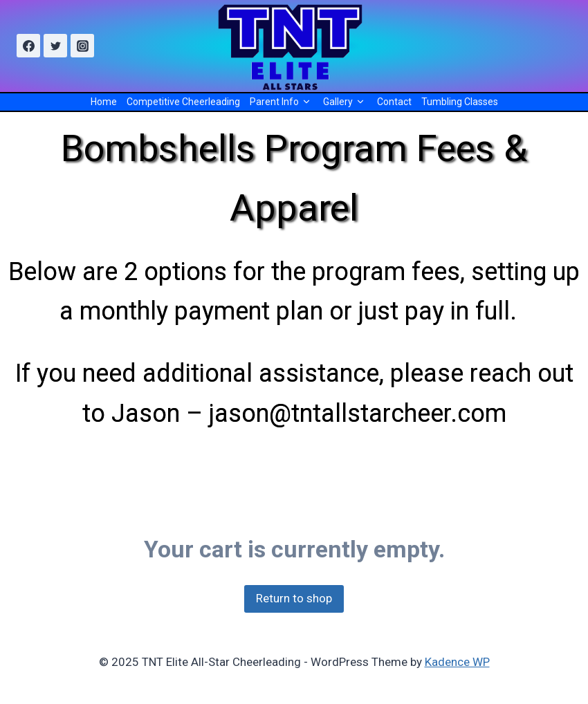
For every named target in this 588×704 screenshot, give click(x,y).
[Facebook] (28, 46)
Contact (394, 102)
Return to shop (294, 598)
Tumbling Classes (460, 102)
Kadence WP (457, 662)
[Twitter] (55, 46)
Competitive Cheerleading (183, 102)
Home (104, 102)
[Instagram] (82, 46)
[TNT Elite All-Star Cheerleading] (294, 46)
